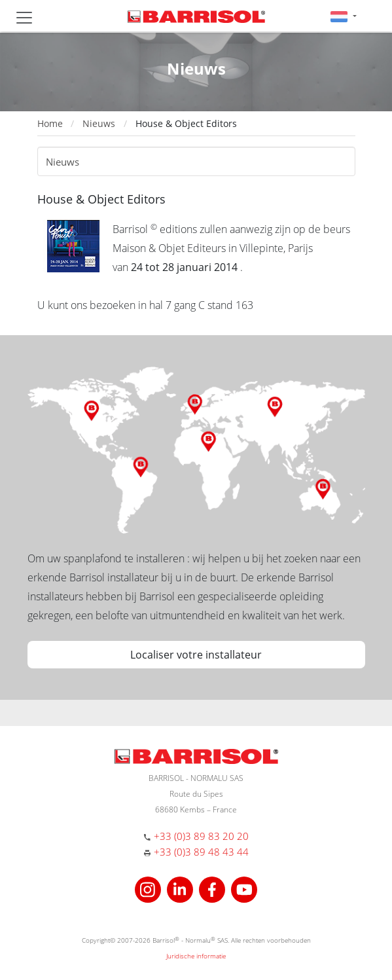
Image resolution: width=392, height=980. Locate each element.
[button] (343, 16)
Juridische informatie (196, 956)
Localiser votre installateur (196, 655)
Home (50, 123)
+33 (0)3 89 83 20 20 (201, 836)
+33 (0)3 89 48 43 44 (201, 852)
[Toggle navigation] (24, 18)
